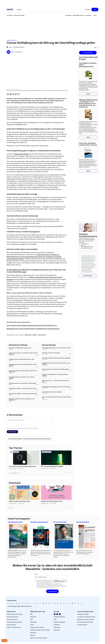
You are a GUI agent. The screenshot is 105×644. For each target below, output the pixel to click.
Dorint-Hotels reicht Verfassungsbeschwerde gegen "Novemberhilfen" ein (32, 326)
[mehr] (95, 15)
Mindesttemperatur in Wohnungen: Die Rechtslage (22, 383)
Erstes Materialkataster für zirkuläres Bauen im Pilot (56, 348)
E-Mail (36, 574)
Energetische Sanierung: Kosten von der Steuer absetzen (22, 378)
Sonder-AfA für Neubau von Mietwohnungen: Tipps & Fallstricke (23, 354)
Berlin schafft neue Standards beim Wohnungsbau (56, 369)
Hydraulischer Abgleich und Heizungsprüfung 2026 (23, 394)
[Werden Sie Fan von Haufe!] (60, 614)
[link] (10, 15)
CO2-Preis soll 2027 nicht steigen (51, 353)
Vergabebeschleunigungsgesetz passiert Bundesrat (56, 387)
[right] (70, 473)
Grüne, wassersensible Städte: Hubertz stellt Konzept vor (56, 398)
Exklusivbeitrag (14, 452)
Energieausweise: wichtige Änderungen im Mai (22, 359)
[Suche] (87, 10)
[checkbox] (8, 428)
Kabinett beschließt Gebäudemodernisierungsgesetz (56, 358)
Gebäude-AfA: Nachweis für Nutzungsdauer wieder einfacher (23, 365)
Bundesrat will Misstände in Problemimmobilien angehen (55, 375)
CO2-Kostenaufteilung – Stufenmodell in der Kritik (22, 389)
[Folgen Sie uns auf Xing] (57, 614)
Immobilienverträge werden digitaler (52, 392)
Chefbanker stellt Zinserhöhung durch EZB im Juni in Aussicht (56, 364)
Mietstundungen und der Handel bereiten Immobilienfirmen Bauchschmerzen (33, 329)
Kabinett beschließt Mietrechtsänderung (20, 348)
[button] (95, 10)
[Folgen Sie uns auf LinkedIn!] (55, 614)
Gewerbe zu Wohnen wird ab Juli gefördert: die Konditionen (22, 399)
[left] (68, 473)
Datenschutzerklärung (87, 260)
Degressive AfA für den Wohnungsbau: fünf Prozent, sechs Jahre (23, 371)
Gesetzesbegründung (21, 154)
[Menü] (19, 10)
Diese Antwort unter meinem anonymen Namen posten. (24, 428)
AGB (84, 257)
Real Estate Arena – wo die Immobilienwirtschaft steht (55, 381)
